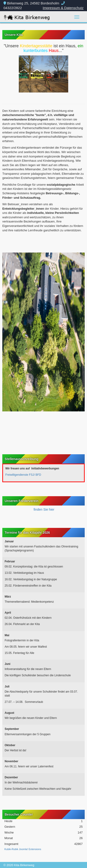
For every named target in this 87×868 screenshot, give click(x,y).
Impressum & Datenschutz (63, 8)
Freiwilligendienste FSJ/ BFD (23, 475)
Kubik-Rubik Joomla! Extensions (23, 849)
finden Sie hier (43, 509)
